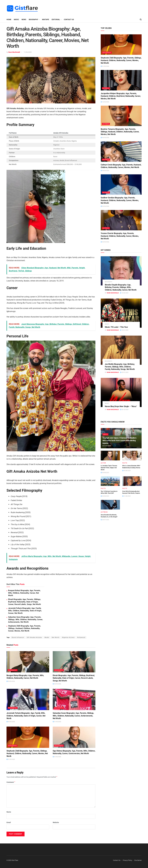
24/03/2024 (107, 446)
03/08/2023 (126, 471)
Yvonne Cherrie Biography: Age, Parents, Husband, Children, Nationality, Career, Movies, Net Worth (120, 236)
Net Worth (56, 637)
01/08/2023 (126, 496)
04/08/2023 (105, 473)
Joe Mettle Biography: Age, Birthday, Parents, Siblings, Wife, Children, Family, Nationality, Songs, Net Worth (120, 367)
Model (47, 637)
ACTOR (103, 463)
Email (9, 822)
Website (56, 822)
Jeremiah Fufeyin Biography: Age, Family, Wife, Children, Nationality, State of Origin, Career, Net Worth (25, 611)
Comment (11, 782)
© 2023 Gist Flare (12, 860)
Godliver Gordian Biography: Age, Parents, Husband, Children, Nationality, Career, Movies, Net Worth (120, 200)
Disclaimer (138, 860)
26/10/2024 (124, 410)
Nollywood (81, 637)
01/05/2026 (57, 722)
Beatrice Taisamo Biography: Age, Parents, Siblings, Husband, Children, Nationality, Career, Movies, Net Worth (120, 132)
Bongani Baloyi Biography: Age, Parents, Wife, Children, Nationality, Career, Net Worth (24, 593)
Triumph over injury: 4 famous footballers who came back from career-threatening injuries (119, 441)
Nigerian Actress (68, 637)
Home (9, 19)
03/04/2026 (105, 206)
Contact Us (69, 19)
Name (9, 812)
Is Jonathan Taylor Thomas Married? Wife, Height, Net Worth (109, 468)
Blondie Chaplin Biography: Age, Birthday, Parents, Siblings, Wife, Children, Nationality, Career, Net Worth (121, 287)
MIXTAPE (46, 19)
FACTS (105, 434)
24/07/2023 (105, 520)
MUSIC (16, 19)
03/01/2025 (124, 372)
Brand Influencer (18, 637)
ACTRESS (106, 88)
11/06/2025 (28, 52)
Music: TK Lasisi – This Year (116, 327)
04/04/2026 (105, 138)
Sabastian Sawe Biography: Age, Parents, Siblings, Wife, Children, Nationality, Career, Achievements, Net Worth (26, 620)
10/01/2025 (124, 330)
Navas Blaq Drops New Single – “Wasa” (121, 406)
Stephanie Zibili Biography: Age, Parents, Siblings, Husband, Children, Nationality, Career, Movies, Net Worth (25, 628)
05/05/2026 (11, 681)
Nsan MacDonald (14, 52)
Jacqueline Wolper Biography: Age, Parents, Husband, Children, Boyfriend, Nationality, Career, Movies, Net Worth (121, 96)
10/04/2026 (105, 102)
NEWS (24, 19)
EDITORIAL (56, 19)
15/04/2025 (124, 293)
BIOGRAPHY (33, 19)
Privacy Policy (127, 860)
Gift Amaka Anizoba (34, 637)
